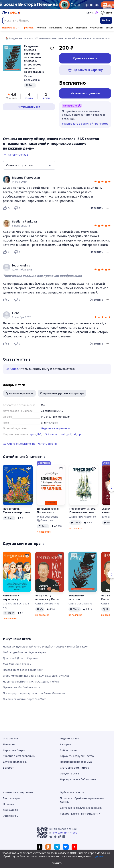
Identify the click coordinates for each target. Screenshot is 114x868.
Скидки (69, 28)
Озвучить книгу (70, 774)
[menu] (29, 165)
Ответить (96, 208)
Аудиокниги (96, 28)
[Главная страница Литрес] (11, 13)
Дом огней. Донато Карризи (20, 658)
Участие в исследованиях (19, 756)
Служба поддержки (15, 762)
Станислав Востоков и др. (16, 605)
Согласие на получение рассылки (81, 808)
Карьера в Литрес (14, 750)
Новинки (41, 28)
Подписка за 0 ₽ (11, 28)
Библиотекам (68, 750)
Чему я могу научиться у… (11, 597)
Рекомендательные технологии (80, 814)
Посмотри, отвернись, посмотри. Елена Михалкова (34, 693)
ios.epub (53, 434)
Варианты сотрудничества (77, 756)
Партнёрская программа (76, 762)
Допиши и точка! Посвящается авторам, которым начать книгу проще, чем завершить (50, 511)
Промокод (28, 28)
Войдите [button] (12, 369)
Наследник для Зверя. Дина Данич (24, 670)
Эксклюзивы (11, 816)
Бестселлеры (11, 798)
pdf (70, 434)
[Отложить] (29, 469)
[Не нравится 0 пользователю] (18, 208)
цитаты (46, 98)
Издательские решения (56, 428)
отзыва (29, 98)
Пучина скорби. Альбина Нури (21, 687)
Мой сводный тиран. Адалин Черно (24, 652)
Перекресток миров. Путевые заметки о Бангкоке (83, 511)
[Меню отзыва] (107, 208)
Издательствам (70, 739)
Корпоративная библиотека (78, 779)
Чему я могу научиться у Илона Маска (47, 597)
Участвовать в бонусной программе (85, 124)
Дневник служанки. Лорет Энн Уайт (24, 699)
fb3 (45, 434)
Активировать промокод (19, 792)
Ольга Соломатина (47, 604)
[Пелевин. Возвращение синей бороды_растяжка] (57, 5)
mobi (63, 434)
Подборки (81, 28)
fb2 (39, 434)
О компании (10, 739)
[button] (96, 182)
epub (33, 434)
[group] (57, 179)
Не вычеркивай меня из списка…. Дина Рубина (31, 682)
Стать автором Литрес (74, 768)
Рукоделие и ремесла (19, 393)
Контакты (9, 744)
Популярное (56, 28)
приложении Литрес (64, 833)
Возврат (8, 768)
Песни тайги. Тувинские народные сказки (17, 511)
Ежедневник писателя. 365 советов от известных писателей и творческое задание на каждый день (79, 597)
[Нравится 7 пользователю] (7, 252)
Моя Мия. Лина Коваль (17, 664)
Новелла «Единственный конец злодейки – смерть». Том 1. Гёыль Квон (46, 647)
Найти (106, 20)
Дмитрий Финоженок (83, 517)
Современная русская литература (62, 393)
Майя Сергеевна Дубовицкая (48, 519)
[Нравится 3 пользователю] (7, 344)
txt (74, 434)
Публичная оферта (72, 792)
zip (79, 434)
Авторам (66, 744)
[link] (52, 178)
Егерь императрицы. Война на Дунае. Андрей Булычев (36, 676)
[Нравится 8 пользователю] (7, 208)
